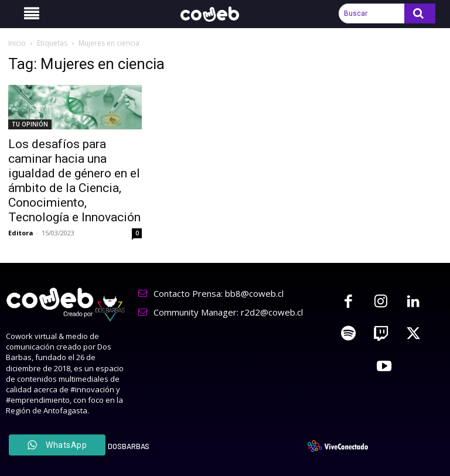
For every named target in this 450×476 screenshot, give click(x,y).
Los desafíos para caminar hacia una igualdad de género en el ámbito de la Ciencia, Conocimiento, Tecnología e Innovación (74, 181)
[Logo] (216, 14)
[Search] (420, 13)
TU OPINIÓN (30, 124)
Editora (21, 233)
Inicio (17, 43)
